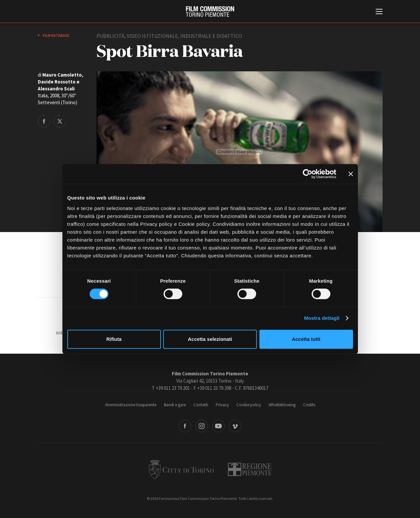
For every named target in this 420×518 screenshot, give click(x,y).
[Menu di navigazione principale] (379, 12)
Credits (309, 405)
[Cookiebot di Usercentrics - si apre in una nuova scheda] (308, 174)
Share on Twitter (60, 121)
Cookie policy (249, 405)
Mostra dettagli (322, 318)
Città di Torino (181, 469)
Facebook (185, 426)
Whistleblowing (282, 405)
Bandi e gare (175, 405)
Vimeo (235, 426)
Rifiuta (114, 339)
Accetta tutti (306, 339)
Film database (56, 35)
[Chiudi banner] (351, 174)
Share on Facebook (44, 121)
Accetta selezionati (210, 339)
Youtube (218, 426)
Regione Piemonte (250, 469)
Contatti (201, 405)
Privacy (222, 405)
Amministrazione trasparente (131, 405)
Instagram (202, 426)
